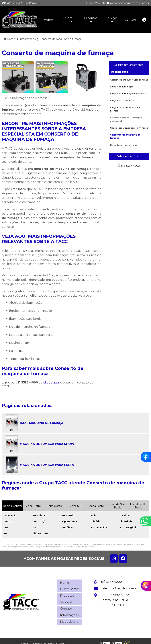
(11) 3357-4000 (95, 3)
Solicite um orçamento (129, 64)
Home (48, 19)
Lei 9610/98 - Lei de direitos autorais (79, 546)
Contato (130, 19)
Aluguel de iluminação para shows (128, 94)
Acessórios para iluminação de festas (129, 80)
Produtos (90, 18)
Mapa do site (69, 617)
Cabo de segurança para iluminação (129, 129)
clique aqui (51, 382)
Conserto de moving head (123, 147)
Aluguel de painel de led (122, 101)
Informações (119, 71)
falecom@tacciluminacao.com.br (128, 3)
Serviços (111, 18)
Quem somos (67, 19)
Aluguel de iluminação (122, 87)
